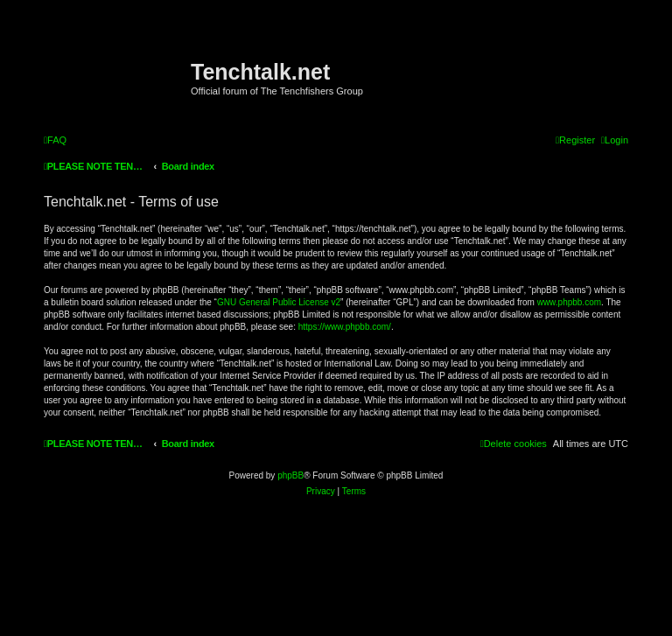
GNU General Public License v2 (279, 302)
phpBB (290, 475)
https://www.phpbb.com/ (345, 327)
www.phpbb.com (569, 302)
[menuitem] (55, 140)
